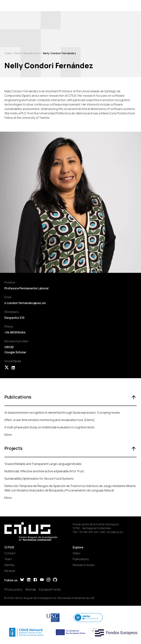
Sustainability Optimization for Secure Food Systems (39, 479)
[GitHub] (55, 580)
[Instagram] (48, 580)
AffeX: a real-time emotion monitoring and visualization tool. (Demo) (49, 420)
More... (9, 435)
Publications (81, 559)
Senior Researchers (27, 53)
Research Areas (84, 565)
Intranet (10, 571)
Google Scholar (15, 352)
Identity (9, 565)
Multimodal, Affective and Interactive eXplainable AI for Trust (44, 471)
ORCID (9, 347)
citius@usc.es (115, 532)
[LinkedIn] (29, 580)
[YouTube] (42, 580)
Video (77, 553)
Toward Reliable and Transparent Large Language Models (43, 464)
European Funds (50, 589)
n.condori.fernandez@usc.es (25, 303)
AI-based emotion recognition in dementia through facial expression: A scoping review (62, 413)
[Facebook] (35, 580)
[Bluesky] (22, 580)
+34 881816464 (15, 332)
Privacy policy (13, 589)
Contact (10, 553)
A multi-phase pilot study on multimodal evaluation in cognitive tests (49, 427)
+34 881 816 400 (88, 532)
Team (8, 53)
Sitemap (31, 589)
